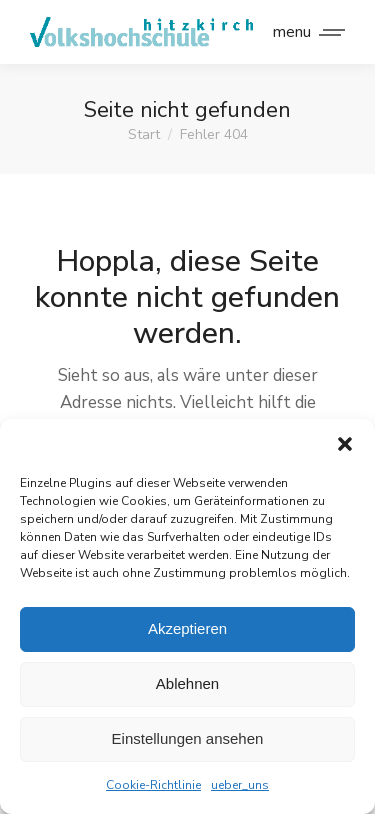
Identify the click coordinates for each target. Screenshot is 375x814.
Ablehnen (187, 683)
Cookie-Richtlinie (153, 785)
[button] (345, 444)
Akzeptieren (187, 628)
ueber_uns (240, 785)
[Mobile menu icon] (304, 32)
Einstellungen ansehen (188, 738)
